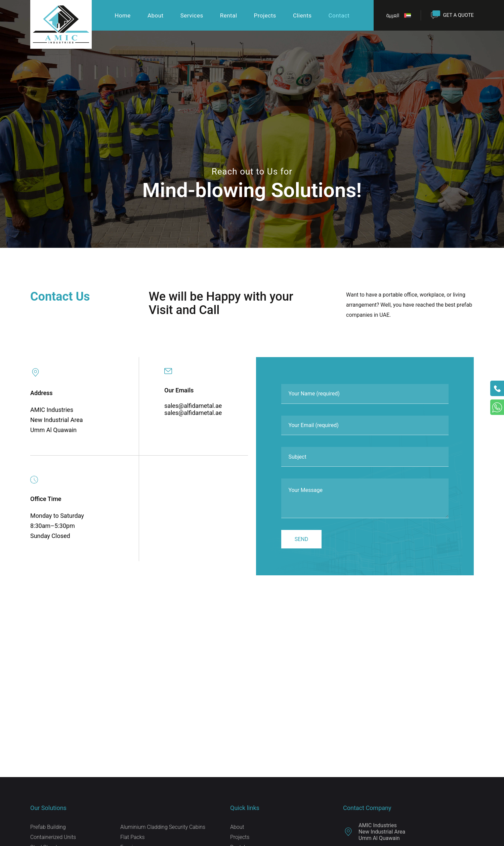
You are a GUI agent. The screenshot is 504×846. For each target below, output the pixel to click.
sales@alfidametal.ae (193, 406)
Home (123, 16)
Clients (302, 16)
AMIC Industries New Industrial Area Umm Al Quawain (374, 834)
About (155, 16)
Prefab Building (48, 829)
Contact (339, 16)
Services (192, 16)
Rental (228, 16)
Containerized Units (53, 839)
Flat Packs (133, 839)
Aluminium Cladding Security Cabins (163, 829)
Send (302, 541)
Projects (265, 16)
